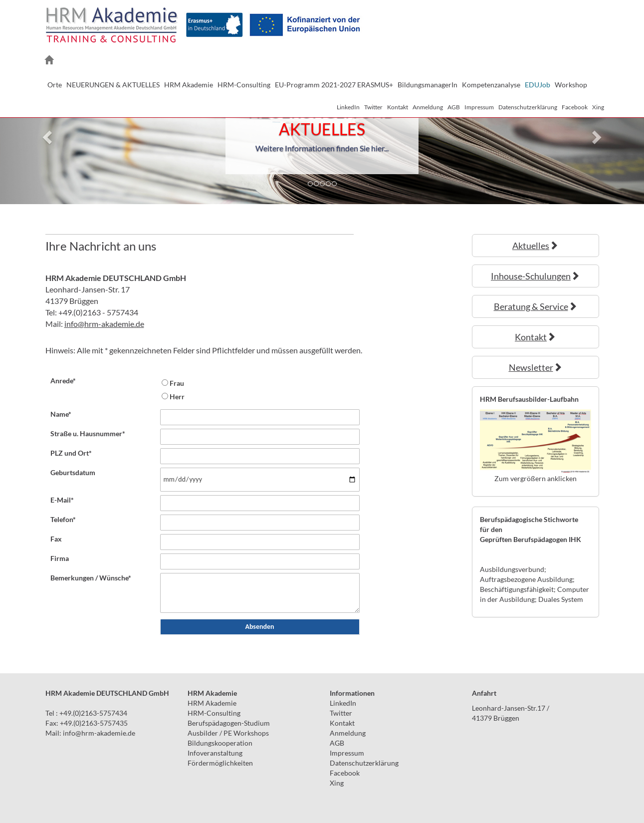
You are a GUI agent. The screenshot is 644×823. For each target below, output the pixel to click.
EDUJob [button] (537, 85)
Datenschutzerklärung (528, 107)
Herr (177, 397)
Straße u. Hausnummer (88, 433)
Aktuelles (535, 246)
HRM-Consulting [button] (244, 85)
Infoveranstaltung (215, 753)
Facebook (575, 107)
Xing (598, 107)
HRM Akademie (212, 703)
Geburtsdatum (73, 472)
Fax (56, 539)
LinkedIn (348, 107)
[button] (48, 137)
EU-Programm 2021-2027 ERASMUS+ (334, 85)
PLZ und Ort (71, 453)
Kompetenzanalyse (491, 85)
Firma (60, 558)
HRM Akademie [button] (189, 85)
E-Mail (62, 500)
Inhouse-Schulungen (535, 276)
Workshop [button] (571, 85)
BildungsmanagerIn (428, 85)
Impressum (479, 107)
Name (61, 414)
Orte (55, 85)
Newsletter (536, 367)
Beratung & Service (536, 306)
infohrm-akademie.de (104, 324)
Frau (177, 383)
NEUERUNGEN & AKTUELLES (113, 85)
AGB (454, 107)
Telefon (63, 519)
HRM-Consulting (214, 713)
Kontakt (398, 107)
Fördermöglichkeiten (220, 763)
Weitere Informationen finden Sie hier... (322, 148)
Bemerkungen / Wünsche (91, 578)
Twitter (373, 107)
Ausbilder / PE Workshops (228, 733)
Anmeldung (428, 107)
